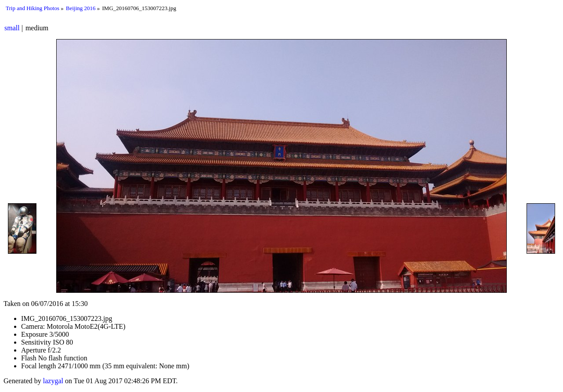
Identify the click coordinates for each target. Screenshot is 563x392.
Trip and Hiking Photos (32, 8)
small (12, 28)
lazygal (53, 381)
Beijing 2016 (81, 8)
